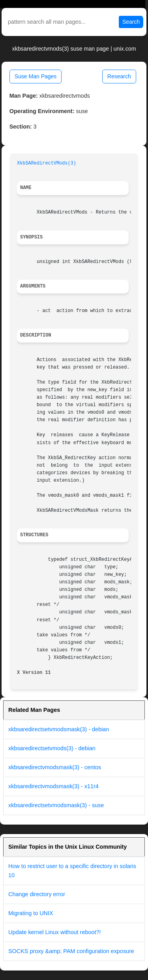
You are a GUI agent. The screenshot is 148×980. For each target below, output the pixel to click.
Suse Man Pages (36, 76)
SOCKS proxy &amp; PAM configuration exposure (71, 951)
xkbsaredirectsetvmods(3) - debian (52, 748)
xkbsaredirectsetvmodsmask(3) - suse (56, 805)
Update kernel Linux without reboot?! (54, 932)
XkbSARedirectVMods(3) (47, 163)
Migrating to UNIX (31, 913)
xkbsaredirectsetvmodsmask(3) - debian (59, 729)
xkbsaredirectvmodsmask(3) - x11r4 (53, 786)
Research (119, 76)
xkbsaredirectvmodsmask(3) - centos (55, 767)
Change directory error (37, 894)
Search (131, 22)
